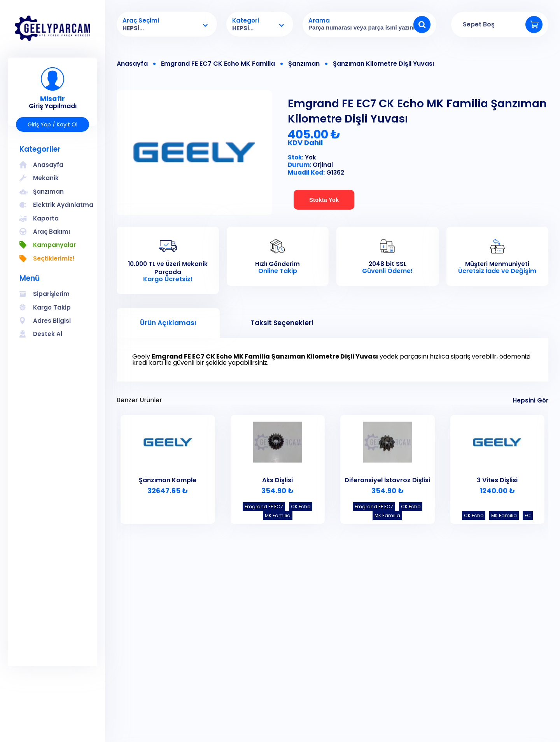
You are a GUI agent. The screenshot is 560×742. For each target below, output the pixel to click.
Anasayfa (132, 64)
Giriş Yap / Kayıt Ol (52, 124)
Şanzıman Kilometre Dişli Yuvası (383, 64)
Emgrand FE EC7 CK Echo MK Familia (218, 64)
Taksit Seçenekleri (282, 323)
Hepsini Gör (530, 400)
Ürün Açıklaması (168, 323)
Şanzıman (304, 64)
